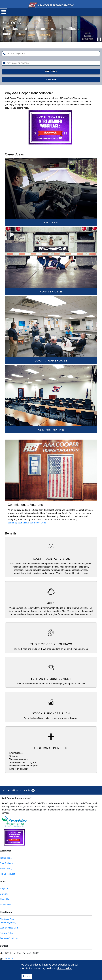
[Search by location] (51, 63)
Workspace (5, 905)
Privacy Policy (7, 933)
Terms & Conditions (9, 938)
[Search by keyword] (51, 54)
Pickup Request (7, 874)
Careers (4, 894)
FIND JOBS (51, 71)
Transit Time (6, 858)
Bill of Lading (6, 869)
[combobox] (51, 54)
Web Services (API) (9, 928)
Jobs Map (51, 79)
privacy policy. (64, 968)
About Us (4, 899)
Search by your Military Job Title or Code (27, 523)
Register (4, 889)
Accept (27, 976)
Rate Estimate (7, 863)
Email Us (9, 958)
